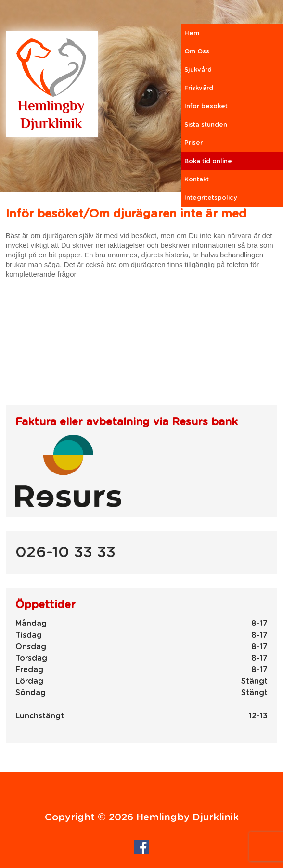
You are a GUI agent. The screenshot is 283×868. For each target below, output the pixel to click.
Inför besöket (206, 107)
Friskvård (199, 88)
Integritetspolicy (211, 198)
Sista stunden (206, 125)
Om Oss (197, 52)
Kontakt (197, 180)
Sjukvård (198, 70)
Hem (192, 33)
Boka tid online (208, 161)
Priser (193, 143)
